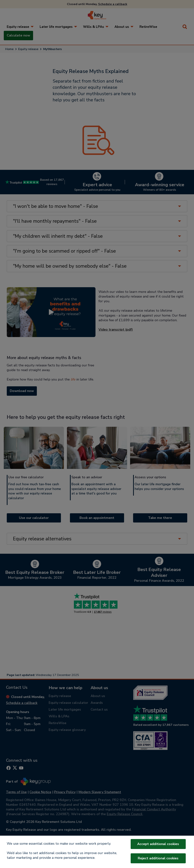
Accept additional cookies (158, 844)
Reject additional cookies (158, 858)
